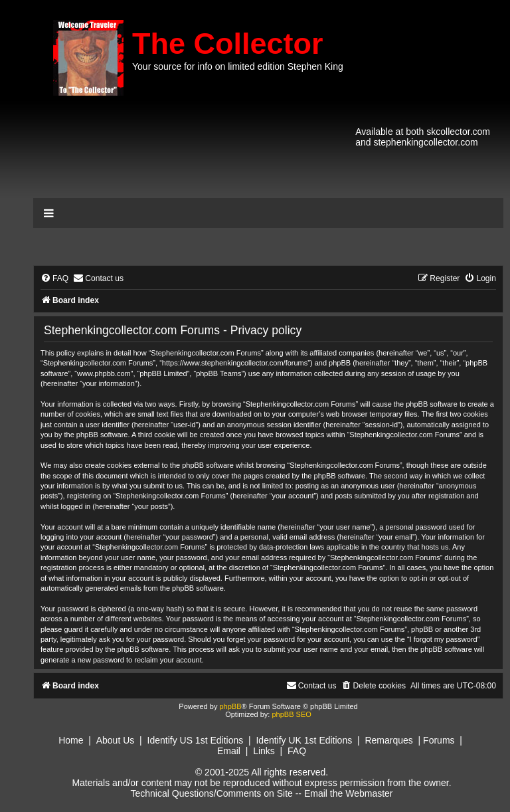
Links (264, 751)
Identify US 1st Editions (196, 740)
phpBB (230, 706)
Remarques (388, 740)
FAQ (297, 751)
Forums (439, 740)
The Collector (228, 44)
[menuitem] (54, 279)
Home (71, 740)
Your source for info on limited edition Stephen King (238, 66)
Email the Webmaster (349, 793)
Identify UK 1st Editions (304, 740)
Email (229, 751)
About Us (116, 740)
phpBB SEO (291, 714)
